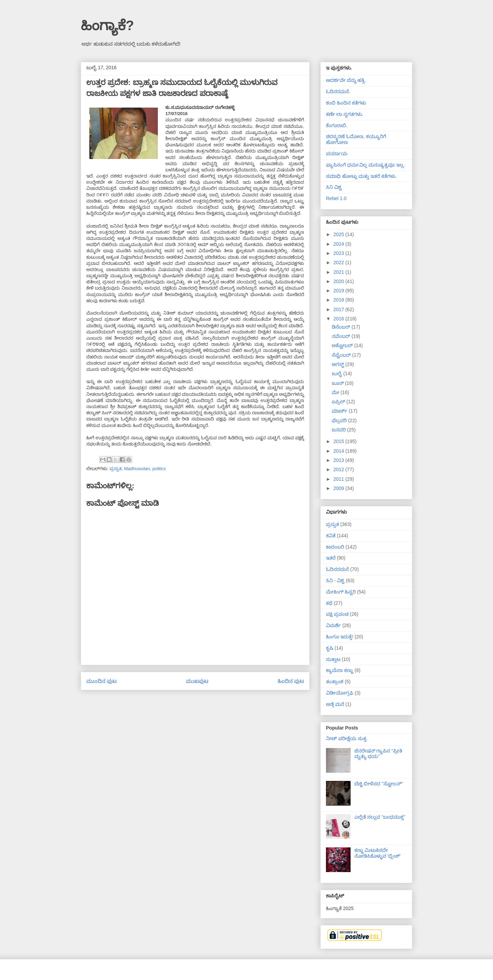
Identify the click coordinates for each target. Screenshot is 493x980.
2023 (339, 253)
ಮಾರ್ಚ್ (340, 411)
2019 (339, 291)
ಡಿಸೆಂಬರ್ (342, 327)
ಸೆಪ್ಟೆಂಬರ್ (342, 355)
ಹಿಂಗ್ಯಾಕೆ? (107, 25)
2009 (339, 488)
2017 (339, 309)
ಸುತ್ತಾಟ (333, 659)
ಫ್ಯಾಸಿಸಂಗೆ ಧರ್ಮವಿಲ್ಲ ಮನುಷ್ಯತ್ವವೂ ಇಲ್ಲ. (365, 165)
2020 (339, 281)
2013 (339, 460)
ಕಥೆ (329, 603)
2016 (339, 319)
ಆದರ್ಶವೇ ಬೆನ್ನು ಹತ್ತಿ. (346, 80)
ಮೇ (336, 392)
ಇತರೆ (331, 558)
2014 (339, 451)
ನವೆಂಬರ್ (342, 336)
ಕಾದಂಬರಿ (335, 547)
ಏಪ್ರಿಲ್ (339, 402)
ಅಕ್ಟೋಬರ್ (343, 345)
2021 (339, 272)
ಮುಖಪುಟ (197, 681)
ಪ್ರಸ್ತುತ (116, 469)
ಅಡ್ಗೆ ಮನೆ (335, 704)
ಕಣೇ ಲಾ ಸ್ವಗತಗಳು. (345, 114)
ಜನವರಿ (339, 430)
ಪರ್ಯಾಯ (337, 154)
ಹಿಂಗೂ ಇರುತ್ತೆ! (340, 637)
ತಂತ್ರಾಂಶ (335, 682)
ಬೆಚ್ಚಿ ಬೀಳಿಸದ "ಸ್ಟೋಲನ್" (379, 784)
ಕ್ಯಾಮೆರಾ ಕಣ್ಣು (340, 670)
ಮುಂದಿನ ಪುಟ (102, 681)
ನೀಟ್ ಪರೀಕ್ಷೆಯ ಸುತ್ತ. (347, 738)
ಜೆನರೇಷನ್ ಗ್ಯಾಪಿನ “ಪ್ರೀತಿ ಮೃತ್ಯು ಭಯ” (378, 754)
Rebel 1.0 (336, 198)
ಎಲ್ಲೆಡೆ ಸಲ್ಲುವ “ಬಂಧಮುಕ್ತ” (380, 817)
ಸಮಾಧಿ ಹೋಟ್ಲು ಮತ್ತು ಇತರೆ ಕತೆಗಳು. (361, 176)
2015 (339, 441)
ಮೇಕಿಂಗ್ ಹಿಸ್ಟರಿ (341, 592)
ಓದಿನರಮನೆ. (338, 91)
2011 (339, 479)
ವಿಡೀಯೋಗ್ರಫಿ (340, 693)
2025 (339, 234)
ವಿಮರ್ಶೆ (333, 625)
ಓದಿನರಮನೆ (337, 569)
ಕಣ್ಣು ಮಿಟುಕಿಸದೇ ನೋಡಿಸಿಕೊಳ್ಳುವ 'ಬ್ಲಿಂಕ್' (377, 853)
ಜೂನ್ (338, 383)
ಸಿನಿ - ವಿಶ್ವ (335, 580)
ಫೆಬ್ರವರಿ (340, 420)
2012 (339, 469)
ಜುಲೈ (338, 373)
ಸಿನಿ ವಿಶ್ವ (334, 187)
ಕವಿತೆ (331, 536)
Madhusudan (137, 469)
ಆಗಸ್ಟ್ (339, 364)
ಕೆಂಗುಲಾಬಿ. (337, 125)
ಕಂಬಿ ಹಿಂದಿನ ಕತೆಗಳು (346, 103)
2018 (339, 300)
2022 (339, 262)
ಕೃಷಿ (330, 648)
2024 (339, 244)
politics (159, 469)
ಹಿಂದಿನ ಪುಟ (291, 681)
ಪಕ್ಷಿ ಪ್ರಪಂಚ (337, 614)
